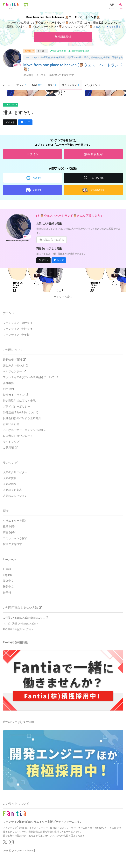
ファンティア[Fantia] (23, 851)
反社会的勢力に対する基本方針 (22, 418)
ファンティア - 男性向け (18, 323)
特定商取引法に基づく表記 (19, 401)
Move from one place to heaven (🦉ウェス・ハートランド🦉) (73, 67)
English (7, 575)
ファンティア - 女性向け (18, 329)
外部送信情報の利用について (21, 412)
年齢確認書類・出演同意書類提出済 (70, 51)
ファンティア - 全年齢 (16, 335)
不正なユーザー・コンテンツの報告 (25, 430)
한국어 (7, 592)
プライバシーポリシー (17, 406)
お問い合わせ (11, 424)
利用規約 (8, 389)
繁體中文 (8, 587)
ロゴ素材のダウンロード (18, 436)
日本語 (7, 569)
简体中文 (8, 581)
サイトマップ (11, 442)
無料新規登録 (63, 37)
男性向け (29, 51)
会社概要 (8, 383)
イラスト (42, 51)
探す (6, 511)
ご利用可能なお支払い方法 (22, 608)
